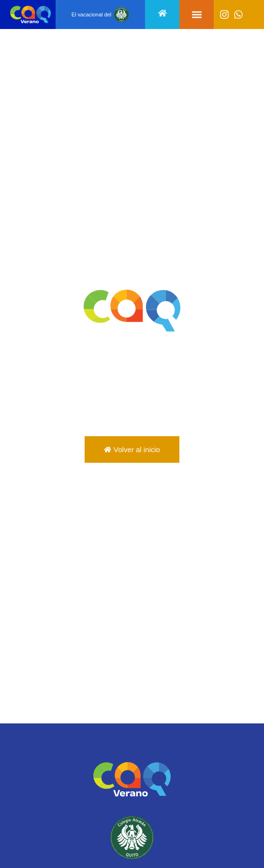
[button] (197, 15)
